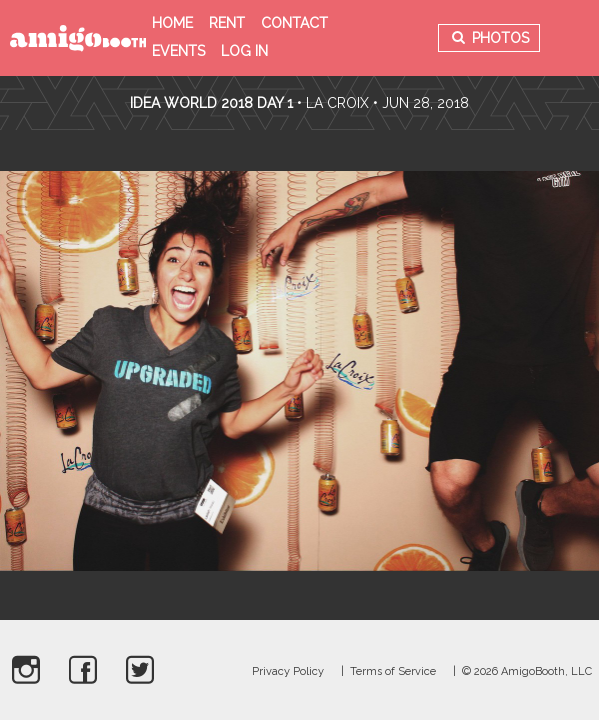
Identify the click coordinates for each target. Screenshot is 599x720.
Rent (227, 23)
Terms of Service (393, 671)
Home (172, 23)
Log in (244, 51)
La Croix (337, 103)
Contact (294, 23)
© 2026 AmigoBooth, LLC (527, 671)
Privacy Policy (288, 671)
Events (178, 51)
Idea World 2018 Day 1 (211, 103)
